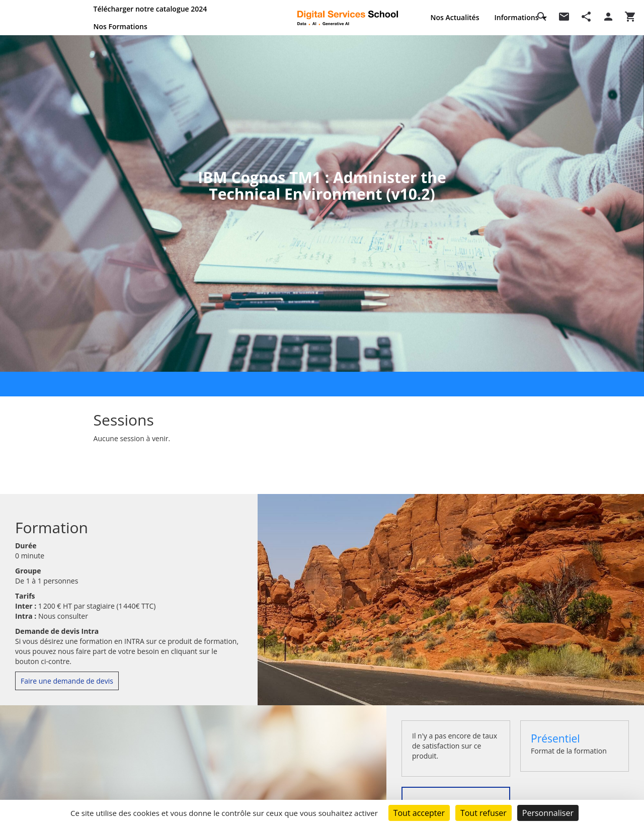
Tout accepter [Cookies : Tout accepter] (419, 813)
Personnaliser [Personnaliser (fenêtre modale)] (548, 813)
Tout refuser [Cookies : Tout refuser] (484, 813)
